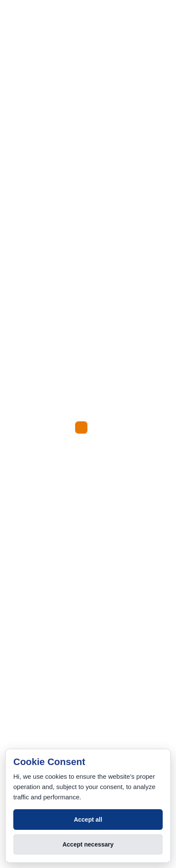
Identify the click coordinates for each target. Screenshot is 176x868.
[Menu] (15, 109)
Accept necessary (88, 844)
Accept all (88, 820)
